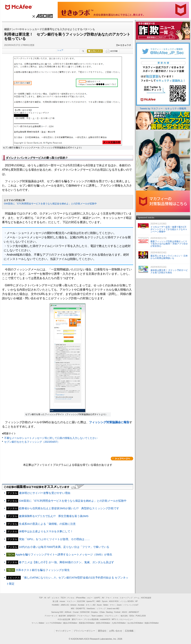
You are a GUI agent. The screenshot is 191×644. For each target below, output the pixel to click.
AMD (98, 601)
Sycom (105, 601)
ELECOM (81, 601)
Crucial (76, 612)
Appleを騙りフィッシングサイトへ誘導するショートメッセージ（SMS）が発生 (64, 554)
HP (136, 601)
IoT (49, 598)
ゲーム (137, 598)
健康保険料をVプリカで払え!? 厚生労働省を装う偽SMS (54, 516)
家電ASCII (71, 616)
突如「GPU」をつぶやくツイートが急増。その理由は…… (54, 539)
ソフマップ (101, 609)
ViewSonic (91, 609)
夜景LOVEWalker (103, 623)
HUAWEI (55, 605)
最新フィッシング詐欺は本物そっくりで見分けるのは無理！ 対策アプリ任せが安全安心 (169, 244)
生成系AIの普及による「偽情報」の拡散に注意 (47, 524)
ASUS (124, 612)
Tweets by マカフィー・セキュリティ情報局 (163, 109)
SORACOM (85, 612)
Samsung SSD (57, 612)
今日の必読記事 (64, 619)
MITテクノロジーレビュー (122, 619)
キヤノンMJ (91, 605)
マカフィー (21, 7)
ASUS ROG (114, 601)
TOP (41, 598)
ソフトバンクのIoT (131, 605)
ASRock (68, 612)
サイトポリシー (63, 631)
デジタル (71, 598)
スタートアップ (126, 598)
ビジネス (55, 598)
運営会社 (102, 631)
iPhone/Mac (81, 598)
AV (103, 598)
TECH (63, 598)
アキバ (108, 598)
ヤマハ (113, 605)
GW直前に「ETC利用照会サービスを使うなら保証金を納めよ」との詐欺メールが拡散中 (50, 204)
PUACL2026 (141, 616)
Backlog (109, 612)
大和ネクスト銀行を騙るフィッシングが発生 (44, 570)
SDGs (132, 616)
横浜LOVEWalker (70, 623)
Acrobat (81, 605)
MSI (73, 609)
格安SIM (62, 616)
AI (45, 598)
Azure (99, 605)
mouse (62, 601)
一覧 (82, 51)
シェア (60, 50)
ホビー (90, 598)
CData (102, 612)
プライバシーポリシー (84, 631)
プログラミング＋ (112, 616)
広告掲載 (129, 631)
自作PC (97, 598)
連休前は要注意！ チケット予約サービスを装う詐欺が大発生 (169, 271)
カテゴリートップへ (122, 459)
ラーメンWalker (38, 623)
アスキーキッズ (51, 616)
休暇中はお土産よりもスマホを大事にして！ (46, 531)
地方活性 (124, 616)
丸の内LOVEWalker (135, 623)
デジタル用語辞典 (91, 619)
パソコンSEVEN (127, 601)
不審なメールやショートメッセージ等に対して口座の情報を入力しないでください (51, 438)
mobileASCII (105, 619)
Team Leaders (97, 616)
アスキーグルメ (83, 616)
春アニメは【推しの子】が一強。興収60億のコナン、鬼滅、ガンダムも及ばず (66, 562)
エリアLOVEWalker (54, 623)
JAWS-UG (65, 605)
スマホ (116, 598)
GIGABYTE (80, 609)
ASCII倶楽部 (146, 598)
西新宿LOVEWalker (87, 623)
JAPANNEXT (134, 612)
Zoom (119, 605)
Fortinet (117, 612)
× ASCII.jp (42, 16)
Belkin (106, 605)
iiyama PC (91, 601)
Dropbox (94, 612)
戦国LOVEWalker (152, 623)
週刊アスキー (77, 619)
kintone (73, 605)
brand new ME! (113, 609)
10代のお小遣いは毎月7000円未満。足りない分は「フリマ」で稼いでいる (64, 547)
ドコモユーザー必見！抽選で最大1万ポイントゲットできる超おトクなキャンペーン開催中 (169, 229)
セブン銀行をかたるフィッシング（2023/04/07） (32, 442)
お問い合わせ (116, 631)
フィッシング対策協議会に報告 (109, 422)
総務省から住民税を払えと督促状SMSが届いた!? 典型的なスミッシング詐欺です (69, 508)
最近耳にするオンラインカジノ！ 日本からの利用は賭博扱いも (169, 257)
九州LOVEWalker (119, 623)
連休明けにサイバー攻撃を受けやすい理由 (45, 493)
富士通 (55, 601)
